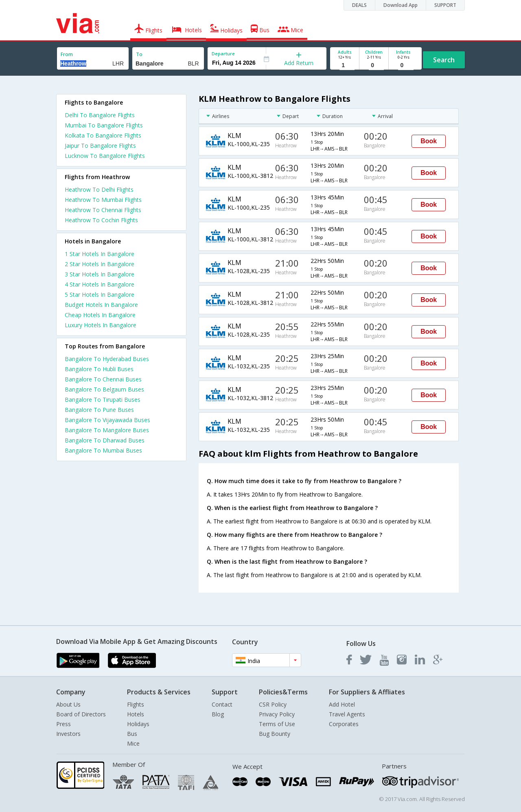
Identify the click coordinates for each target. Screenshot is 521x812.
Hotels (136, 714)
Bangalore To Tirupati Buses (103, 399)
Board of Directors (81, 714)
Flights (136, 704)
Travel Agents (347, 714)
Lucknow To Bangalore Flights (105, 156)
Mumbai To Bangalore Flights (104, 125)
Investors (68, 734)
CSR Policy (273, 704)
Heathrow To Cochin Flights (101, 220)
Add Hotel (342, 704)
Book (429, 141)
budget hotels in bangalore (101, 305)
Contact (222, 704)
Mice (133, 743)
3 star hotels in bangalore (100, 274)
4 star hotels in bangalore (100, 284)
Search (444, 60)
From (67, 54)
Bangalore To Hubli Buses (99, 369)
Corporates (344, 724)
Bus (132, 734)
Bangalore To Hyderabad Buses (107, 359)
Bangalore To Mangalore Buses (107, 430)
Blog (218, 714)
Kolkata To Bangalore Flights (103, 135)
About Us (68, 704)
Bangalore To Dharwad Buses (105, 440)
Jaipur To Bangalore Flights (100, 146)
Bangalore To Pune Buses (99, 410)
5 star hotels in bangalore (100, 294)
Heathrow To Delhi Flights (99, 189)
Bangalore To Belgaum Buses (104, 389)
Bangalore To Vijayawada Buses (107, 420)
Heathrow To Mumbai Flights (103, 200)
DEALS (359, 5)
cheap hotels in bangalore (100, 315)
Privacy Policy (277, 714)
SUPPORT (445, 5)
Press (63, 724)
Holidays (138, 724)
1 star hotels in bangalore (100, 254)
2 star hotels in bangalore (100, 264)
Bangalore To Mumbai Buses (103, 450)
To (139, 54)
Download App (401, 5)
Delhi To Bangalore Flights (100, 115)
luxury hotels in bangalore (101, 325)
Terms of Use (277, 724)
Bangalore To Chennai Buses (103, 379)
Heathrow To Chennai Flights (103, 210)
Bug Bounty (275, 734)
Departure (223, 54)
